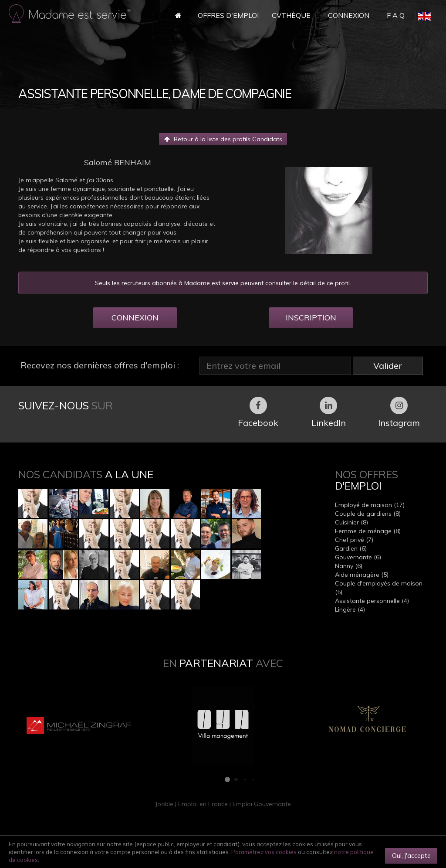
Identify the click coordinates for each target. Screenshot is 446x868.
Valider (388, 366)
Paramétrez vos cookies (264, 852)
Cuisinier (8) (351, 522)
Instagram (399, 412)
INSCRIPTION (311, 318)
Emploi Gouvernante (262, 804)
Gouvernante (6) (358, 557)
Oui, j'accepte (411, 856)
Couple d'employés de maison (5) (379, 588)
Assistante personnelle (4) (372, 601)
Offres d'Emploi (228, 15)
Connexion (349, 15)
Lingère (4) (350, 609)
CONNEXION (135, 318)
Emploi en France (203, 804)
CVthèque (291, 15)
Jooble (164, 804)
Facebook (258, 412)
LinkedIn (329, 412)
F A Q (396, 15)
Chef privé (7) (354, 540)
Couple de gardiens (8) (368, 514)
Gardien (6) (351, 548)
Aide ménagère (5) (362, 575)
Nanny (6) (349, 566)
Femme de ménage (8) (368, 531)
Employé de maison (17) (370, 505)
